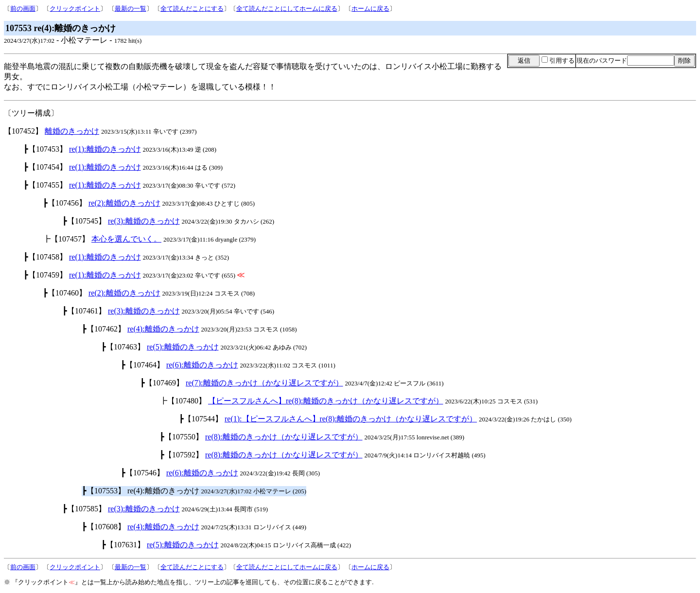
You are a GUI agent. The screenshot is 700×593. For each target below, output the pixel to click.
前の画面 (23, 9)
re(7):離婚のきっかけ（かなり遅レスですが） (264, 383)
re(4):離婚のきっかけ (163, 329)
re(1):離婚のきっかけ (105, 149)
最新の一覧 (131, 9)
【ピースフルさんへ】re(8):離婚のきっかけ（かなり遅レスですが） (326, 401)
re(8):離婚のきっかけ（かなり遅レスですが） (284, 437)
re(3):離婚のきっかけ (144, 221)
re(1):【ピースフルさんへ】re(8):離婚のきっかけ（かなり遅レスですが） (351, 419)
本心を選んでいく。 (126, 239)
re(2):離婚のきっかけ (124, 203)
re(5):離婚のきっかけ (183, 347)
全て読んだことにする (192, 9)
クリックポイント (75, 9)
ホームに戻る (370, 9)
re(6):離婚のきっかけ (202, 365)
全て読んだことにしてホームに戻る (287, 9)
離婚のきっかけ (72, 131)
